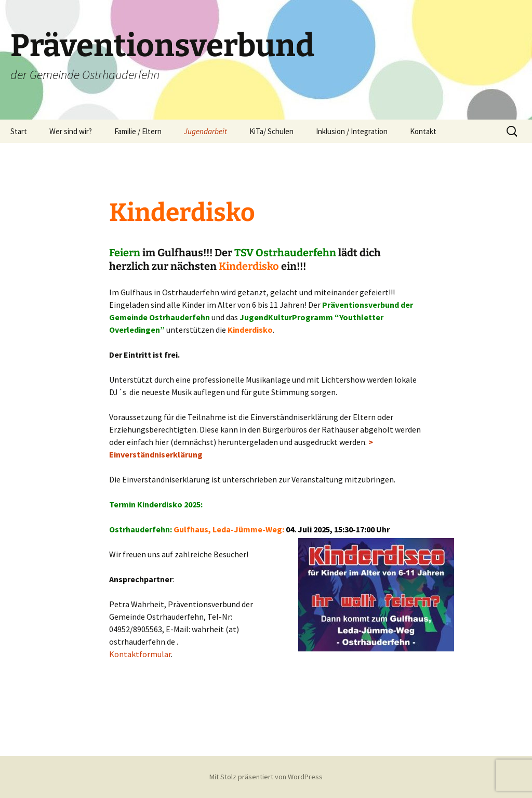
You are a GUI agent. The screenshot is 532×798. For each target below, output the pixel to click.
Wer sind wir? (71, 131)
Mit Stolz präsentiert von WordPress (266, 777)
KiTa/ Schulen (271, 131)
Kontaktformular (140, 654)
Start (19, 131)
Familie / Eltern (138, 131)
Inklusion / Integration (352, 131)
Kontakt (423, 131)
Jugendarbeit (205, 131)
